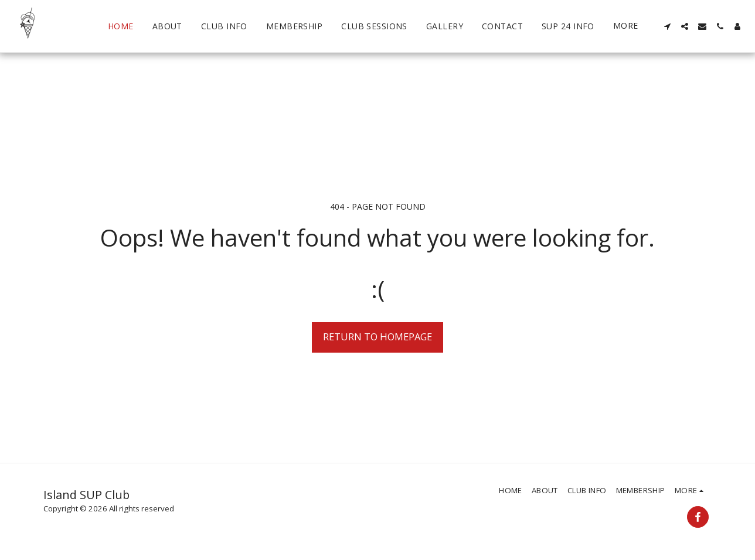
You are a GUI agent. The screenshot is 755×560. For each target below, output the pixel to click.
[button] (667, 26)
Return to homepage (377, 337)
